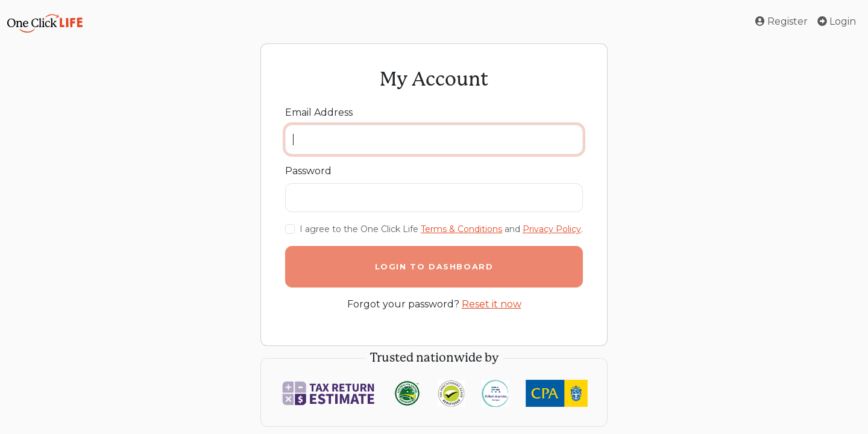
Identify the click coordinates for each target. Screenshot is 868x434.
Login (837, 21)
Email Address (319, 112)
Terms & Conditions (461, 229)
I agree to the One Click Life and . (441, 229)
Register (782, 21)
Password (308, 171)
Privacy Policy (552, 229)
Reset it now (492, 304)
